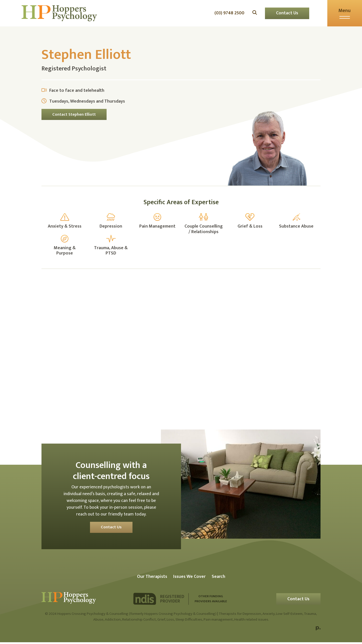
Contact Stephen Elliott (75, 116)
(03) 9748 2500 (228, 14)
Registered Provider (172, 601)
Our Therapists (152, 578)
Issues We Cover (189, 578)
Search (218, 578)
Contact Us (285, 14)
